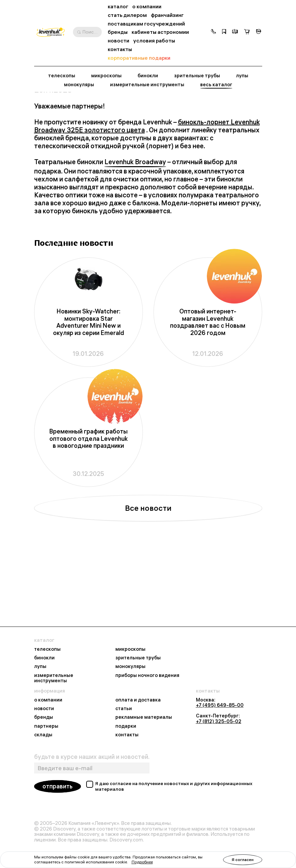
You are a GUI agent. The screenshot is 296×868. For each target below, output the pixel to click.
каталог (118, 6)
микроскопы (106, 76)
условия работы (154, 41)
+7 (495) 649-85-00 (220, 705)
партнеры (46, 726)
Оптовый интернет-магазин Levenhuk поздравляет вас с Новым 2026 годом (208, 396)
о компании (147, 6)
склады (43, 735)
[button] (213, 32)
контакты (120, 49)
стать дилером (127, 15)
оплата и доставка (138, 700)
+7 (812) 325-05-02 (219, 721)
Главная (43, 105)
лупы (242, 76)
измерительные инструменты (147, 85)
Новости (67, 105)
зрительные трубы (197, 76)
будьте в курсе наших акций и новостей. (92, 757)
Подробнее (142, 862)
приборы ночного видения (147, 675)
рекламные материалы (144, 717)
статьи (124, 708)
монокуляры (79, 85)
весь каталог (216, 85)
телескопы (62, 76)
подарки (126, 726)
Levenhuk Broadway (135, 235)
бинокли (148, 76)
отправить (58, 786)
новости (118, 41)
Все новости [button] (148, 582)
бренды (118, 32)
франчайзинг (167, 15)
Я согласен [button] (243, 860)
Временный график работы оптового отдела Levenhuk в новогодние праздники (89, 512)
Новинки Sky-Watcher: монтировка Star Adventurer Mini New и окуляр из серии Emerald (89, 396)
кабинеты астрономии (160, 32)
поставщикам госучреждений (146, 24)
